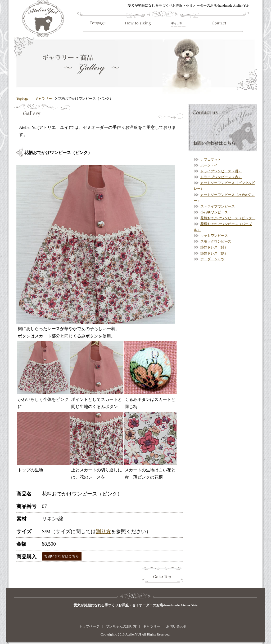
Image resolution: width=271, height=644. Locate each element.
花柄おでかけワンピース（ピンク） (228, 218)
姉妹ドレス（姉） (214, 247)
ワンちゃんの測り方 (121, 626)
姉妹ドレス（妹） (214, 253)
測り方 (103, 531)
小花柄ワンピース (214, 212)
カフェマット (211, 159)
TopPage (22, 98)
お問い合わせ (177, 626)
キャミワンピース (214, 236)
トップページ (89, 626)
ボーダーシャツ (212, 259)
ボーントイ (209, 165)
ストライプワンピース (218, 206)
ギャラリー (43, 98)
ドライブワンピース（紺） (221, 171)
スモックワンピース (216, 241)
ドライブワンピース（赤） (221, 177)
